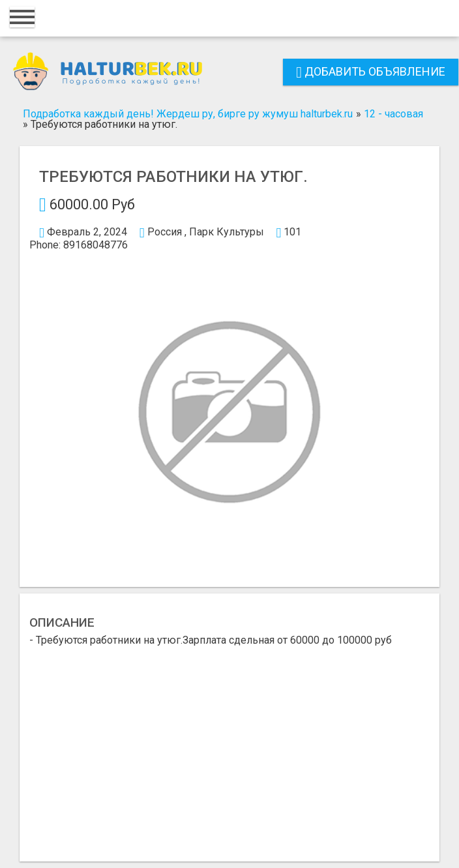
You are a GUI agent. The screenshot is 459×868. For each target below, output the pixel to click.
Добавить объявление (371, 71)
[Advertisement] (229, 743)
